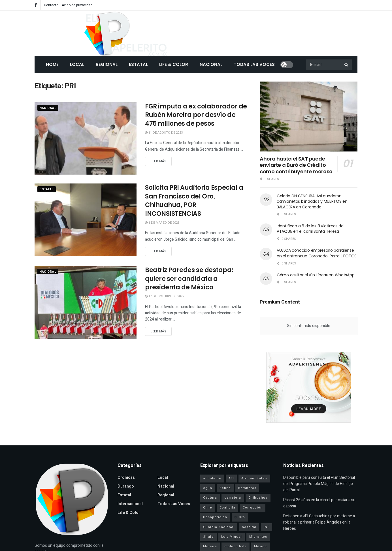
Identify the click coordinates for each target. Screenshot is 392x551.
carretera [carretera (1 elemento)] (233, 498)
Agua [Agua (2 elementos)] (208, 488)
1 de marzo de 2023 (162, 223)
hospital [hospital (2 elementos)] (249, 527)
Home (52, 64)
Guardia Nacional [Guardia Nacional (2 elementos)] (219, 527)
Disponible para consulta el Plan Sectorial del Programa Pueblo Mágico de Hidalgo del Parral (319, 484)
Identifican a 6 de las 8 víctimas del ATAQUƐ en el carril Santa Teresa (311, 229)
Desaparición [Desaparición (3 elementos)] (215, 517)
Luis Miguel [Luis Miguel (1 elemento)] (232, 537)
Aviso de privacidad (77, 5)
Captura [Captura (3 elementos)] (210, 498)
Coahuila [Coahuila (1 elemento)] (227, 508)
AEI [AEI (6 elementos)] (231, 478)
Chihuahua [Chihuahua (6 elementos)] (258, 498)
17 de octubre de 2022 (165, 296)
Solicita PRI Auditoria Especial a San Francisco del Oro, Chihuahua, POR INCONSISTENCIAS (194, 201)
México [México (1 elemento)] (260, 546)
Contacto (51, 5)
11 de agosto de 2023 (164, 133)
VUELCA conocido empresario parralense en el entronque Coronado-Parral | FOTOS (317, 253)
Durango (126, 486)
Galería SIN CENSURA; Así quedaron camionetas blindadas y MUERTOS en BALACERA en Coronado (312, 201)
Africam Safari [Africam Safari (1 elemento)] (254, 478)
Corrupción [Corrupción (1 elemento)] (253, 508)
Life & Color (174, 64)
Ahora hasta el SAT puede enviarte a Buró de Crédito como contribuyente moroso (296, 165)
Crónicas (126, 478)
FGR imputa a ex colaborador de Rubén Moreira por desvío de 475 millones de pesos (196, 115)
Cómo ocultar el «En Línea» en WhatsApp (316, 275)
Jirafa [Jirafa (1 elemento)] (208, 537)
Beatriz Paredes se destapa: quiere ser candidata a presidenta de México (189, 279)
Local (77, 64)
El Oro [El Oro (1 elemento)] (240, 517)
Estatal (138, 64)
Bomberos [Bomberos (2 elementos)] (247, 488)
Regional (107, 64)
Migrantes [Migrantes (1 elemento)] (258, 537)
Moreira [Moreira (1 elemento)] (210, 546)
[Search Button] (347, 65)
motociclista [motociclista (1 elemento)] (236, 546)
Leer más (158, 161)
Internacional (130, 504)
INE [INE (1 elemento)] (267, 527)
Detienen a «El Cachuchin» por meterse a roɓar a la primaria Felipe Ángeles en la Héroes (319, 522)
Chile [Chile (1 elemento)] (208, 508)
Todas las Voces (254, 64)
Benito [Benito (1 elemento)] (225, 488)
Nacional (211, 64)
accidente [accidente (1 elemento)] (212, 478)
